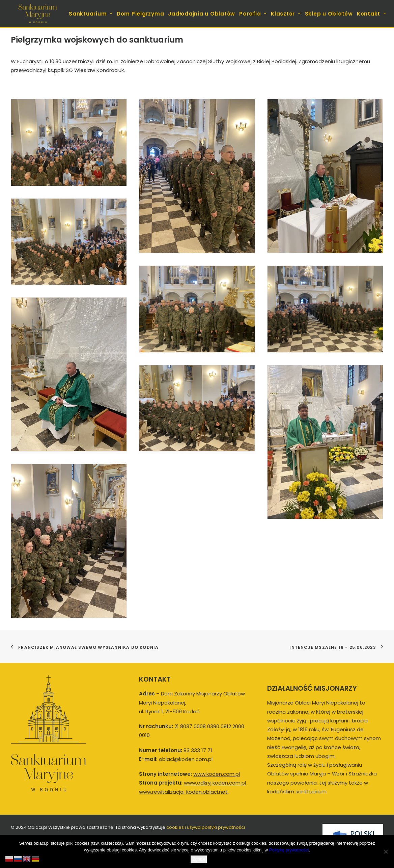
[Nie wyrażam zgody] (386, 851)
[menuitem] (91, 14)
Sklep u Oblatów (329, 14)
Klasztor (286, 14)
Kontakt (372, 14)
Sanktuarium (91, 14)
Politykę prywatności (289, 850)
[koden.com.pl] (38, 14)
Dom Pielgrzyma (140, 14)
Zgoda (199, 859)
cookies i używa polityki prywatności (206, 827)
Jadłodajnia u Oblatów (202, 14)
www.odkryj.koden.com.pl (215, 783)
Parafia (253, 14)
